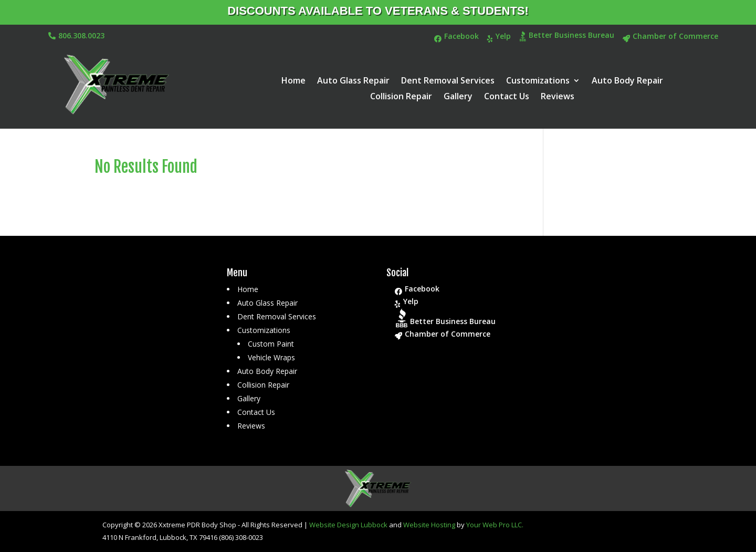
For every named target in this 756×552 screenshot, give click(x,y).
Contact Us (507, 97)
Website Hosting (429, 525)
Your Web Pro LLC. (495, 525)
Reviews (558, 97)
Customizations (538, 81)
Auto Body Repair (627, 81)
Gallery (458, 97)
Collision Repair (401, 97)
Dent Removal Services (448, 81)
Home (293, 81)
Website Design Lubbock (348, 525)
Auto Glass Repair (353, 81)
